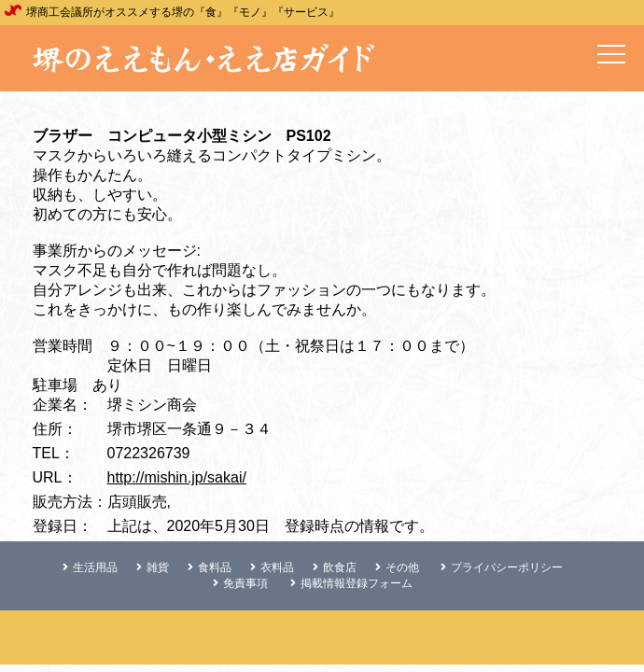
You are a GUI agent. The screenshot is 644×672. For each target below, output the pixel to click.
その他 (397, 567)
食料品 (210, 567)
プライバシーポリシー (502, 567)
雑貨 (153, 567)
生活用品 (90, 567)
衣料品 (272, 567)
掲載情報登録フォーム (351, 583)
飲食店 (335, 567)
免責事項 (240, 583)
